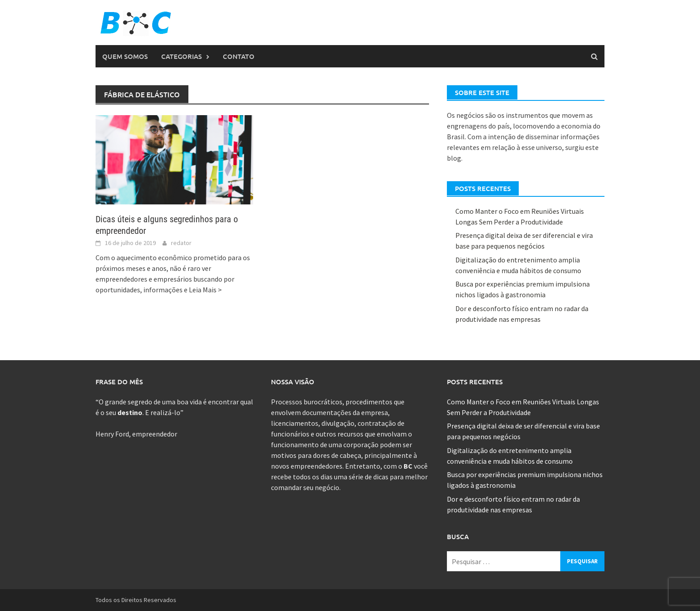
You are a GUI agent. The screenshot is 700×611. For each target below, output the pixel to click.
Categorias (181, 56)
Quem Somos (125, 56)
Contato (239, 56)
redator (181, 243)
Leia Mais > (205, 290)
